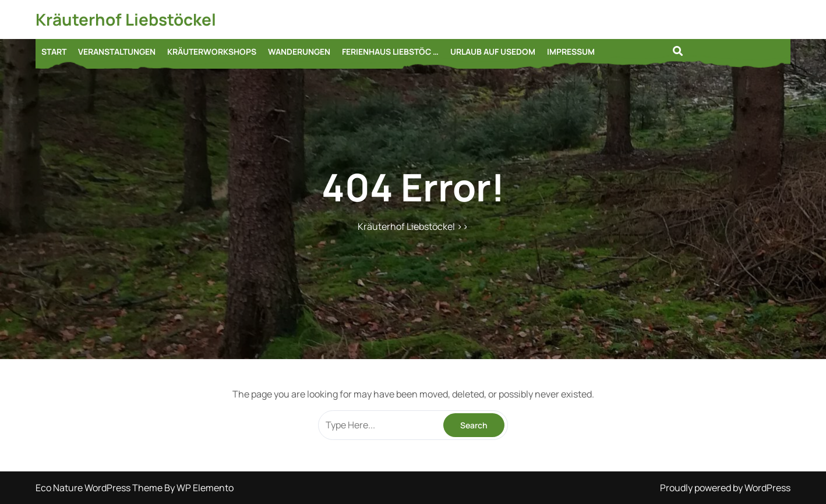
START (54, 52)
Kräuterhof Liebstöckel (126, 19)
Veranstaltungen (117, 52)
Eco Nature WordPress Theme (100, 488)
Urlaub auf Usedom (493, 52)
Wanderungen (299, 52)
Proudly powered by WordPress (725, 488)
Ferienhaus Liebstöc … (390, 52)
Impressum (571, 52)
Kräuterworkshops (212, 52)
